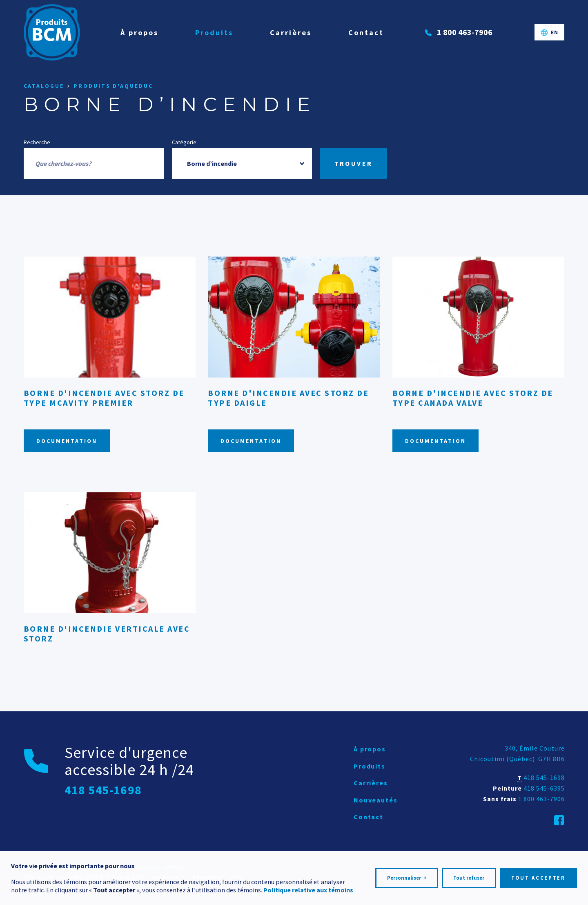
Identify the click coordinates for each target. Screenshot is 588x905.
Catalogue (44, 86)
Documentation (67, 441)
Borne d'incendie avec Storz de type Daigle (288, 398)
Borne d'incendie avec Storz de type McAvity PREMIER (104, 398)
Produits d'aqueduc (113, 86)
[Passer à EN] (550, 32)
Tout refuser (469, 875)
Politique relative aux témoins (308, 887)
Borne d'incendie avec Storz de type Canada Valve (473, 398)
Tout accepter (538, 875)
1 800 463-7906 (541, 799)
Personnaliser (407, 875)
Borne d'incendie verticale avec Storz (107, 633)
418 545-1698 (544, 778)
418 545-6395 (544, 788)
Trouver (354, 163)
